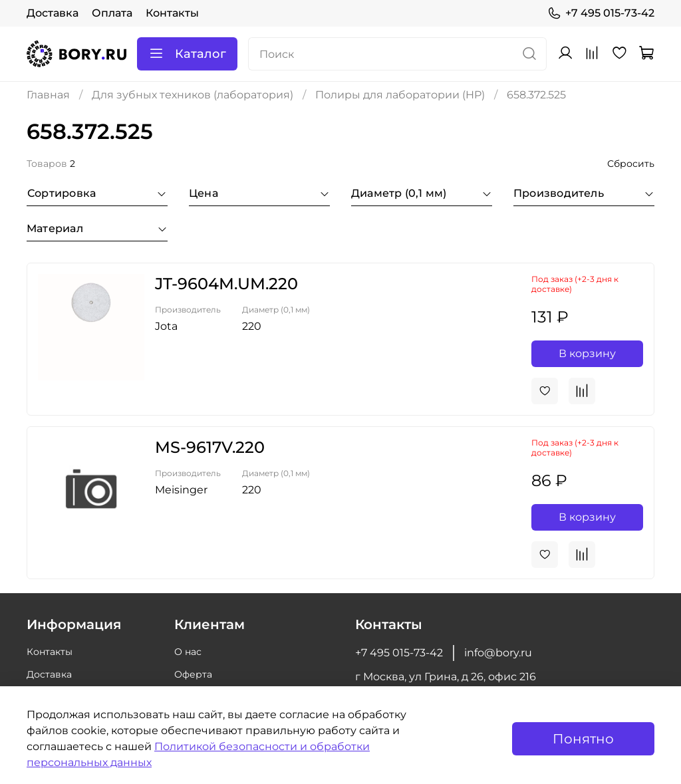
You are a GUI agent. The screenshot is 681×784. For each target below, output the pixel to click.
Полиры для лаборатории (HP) (400, 95)
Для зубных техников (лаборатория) (193, 95)
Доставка (53, 13)
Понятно (583, 739)
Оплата (112, 13)
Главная (48, 95)
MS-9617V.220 (210, 447)
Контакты (172, 13)
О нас (188, 652)
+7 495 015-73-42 (601, 13)
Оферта (193, 674)
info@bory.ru (498, 653)
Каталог (187, 54)
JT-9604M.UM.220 (226, 284)
